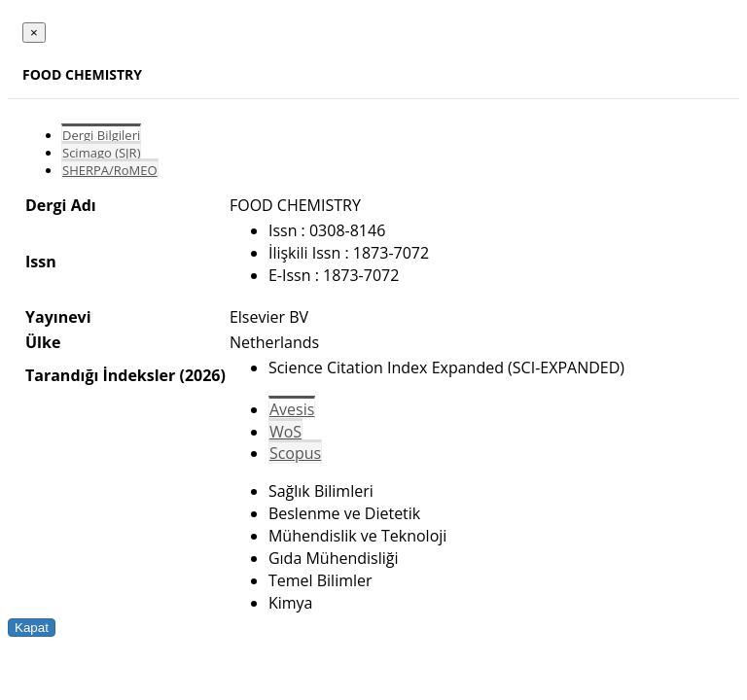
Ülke (43, 342)
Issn (41, 262)
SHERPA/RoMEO (110, 170)
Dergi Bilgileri (101, 135)
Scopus (295, 453)
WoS (285, 432)
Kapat (32, 628)
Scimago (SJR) (101, 153)
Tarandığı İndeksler (100, 375)
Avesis (292, 409)
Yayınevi (58, 317)
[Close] (34, 33)
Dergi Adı (61, 205)
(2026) (202, 375)
